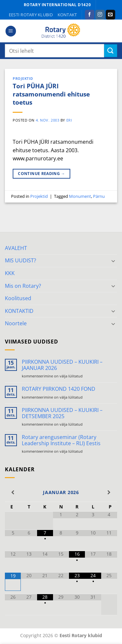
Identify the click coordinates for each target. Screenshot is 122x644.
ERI (69, 120)
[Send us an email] (110, 15)
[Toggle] (113, 261)
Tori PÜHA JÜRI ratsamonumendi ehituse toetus (51, 94)
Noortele (16, 323)
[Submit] (111, 51)
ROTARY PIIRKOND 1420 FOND (59, 389)
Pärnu (99, 196)
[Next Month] (109, 492)
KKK (10, 273)
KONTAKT (67, 15)
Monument (80, 196)
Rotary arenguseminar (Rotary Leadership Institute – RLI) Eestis (61, 440)
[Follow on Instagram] (100, 15)
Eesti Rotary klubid (31, 15)
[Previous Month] (13, 492)
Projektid (23, 78)
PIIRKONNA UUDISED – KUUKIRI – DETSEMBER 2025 (62, 413)
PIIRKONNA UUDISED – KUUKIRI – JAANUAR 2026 (62, 365)
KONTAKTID (19, 311)
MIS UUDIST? (20, 260)
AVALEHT (16, 248)
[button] (11, 31)
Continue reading (41, 174)
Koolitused (18, 298)
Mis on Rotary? (23, 286)
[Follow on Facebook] (90, 15)
